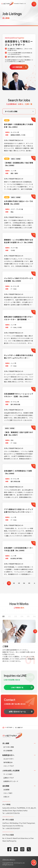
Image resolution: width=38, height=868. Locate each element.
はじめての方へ (9, 759)
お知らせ (6, 797)
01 (3, 619)
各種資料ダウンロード (11, 781)
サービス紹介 (8, 774)
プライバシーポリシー (9, 859)
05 (29, 583)
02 (14, 583)
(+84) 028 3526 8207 (13, 828)
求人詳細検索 (8, 751)
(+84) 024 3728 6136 (13, 813)
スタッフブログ (9, 766)
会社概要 (6, 790)
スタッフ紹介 (8, 793)
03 (19, 583)
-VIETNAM (9, 727)
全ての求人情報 (9, 747)
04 (24, 583)
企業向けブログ (9, 778)
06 (34, 619)
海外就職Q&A (8, 762)
